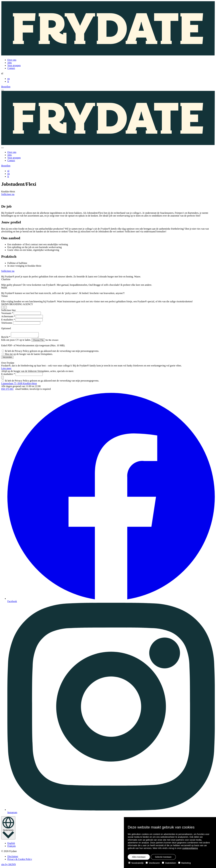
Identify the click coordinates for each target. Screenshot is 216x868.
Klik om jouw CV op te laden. (16, 341)
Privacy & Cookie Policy (20, 860)
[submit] (2, 378)
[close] (2, 148)
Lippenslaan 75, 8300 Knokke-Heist (19, 384)
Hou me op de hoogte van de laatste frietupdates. (29, 355)
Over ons (12, 60)
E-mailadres (8, 320)
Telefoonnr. (7, 323)
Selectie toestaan (163, 857)
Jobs (10, 63)
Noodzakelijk (136, 863)
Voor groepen (14, 65)
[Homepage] (108, 29)
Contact (11, 68)
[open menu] (2, 90)
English (11, 844)
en (9, 79)
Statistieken (169, 863)
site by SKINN (9, 865)
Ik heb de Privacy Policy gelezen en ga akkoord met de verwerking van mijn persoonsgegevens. (52, 352)
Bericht (6, 338)
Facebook (111, 499)
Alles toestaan (139, 857)
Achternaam (8, 316)
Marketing (184, 863)
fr (8, 81)
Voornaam (7, 313)
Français (12, 847)
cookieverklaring (190, 848)
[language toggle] (8, 829)
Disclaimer (13, 857)
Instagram (111, 709)
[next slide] (2, 307)
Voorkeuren (153, 863)
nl (8, 171)
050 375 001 (7, 390)
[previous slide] (6, 307)
